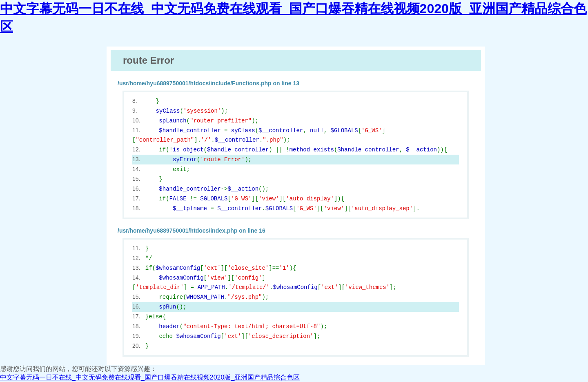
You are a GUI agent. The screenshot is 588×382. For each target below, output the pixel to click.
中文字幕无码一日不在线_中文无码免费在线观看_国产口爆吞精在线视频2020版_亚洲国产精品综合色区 (150, 377)
